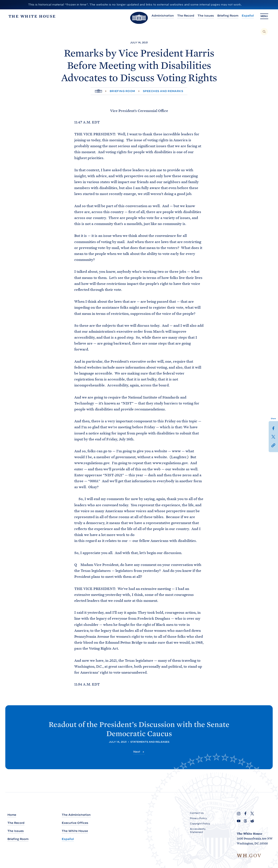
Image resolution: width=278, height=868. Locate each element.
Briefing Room (228, 16)
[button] (273, 445)
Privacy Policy (198, 818)
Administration (163, 16)
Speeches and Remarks (163, 91)
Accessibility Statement (198, 831)
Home (12, 815)
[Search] (264, 32)
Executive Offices (75, 823)
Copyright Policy (200, 824)
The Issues (206, 16)
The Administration (76, 815)
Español (248, 16)
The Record (186, 16)
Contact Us (197, 813)
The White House (75, 831)
